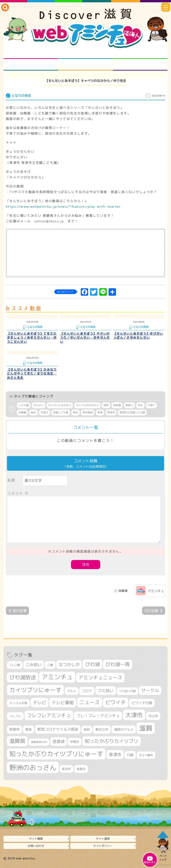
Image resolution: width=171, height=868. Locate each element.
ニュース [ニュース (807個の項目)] (90, 702)
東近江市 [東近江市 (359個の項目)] (102, 729)
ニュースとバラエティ (140, 65)
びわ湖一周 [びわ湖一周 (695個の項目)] (118, 664)
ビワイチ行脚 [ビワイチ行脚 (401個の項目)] (142, 703)
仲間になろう (140, 53)
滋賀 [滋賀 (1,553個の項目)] (146, 728)
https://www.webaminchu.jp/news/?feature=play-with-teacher (63, 206)
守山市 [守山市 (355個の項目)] (153, 716)
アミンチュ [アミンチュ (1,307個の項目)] (57, 677)
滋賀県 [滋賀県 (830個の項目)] (17, 741)
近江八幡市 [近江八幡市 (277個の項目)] (146, 755)
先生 (140, 405)
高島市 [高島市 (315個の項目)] (81, 769)
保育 (106, 405)
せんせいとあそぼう (60, 405)
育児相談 (88, 412)
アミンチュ (156, 591)
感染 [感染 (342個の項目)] (29, 729)
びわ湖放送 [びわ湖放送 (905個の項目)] (23, 677)
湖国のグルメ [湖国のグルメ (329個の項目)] (124, 729)
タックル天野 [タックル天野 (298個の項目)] (18, 703)
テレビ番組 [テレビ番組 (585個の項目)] (63, 702)
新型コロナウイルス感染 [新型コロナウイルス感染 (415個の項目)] (58, 729)
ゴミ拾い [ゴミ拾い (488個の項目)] (106, 691)
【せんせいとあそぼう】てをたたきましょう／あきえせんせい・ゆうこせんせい (32, 338)
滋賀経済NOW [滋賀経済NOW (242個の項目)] (39, 742)
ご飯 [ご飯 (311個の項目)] (50, 665)
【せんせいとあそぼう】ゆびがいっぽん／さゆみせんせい (138, 336)
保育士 (129, 405)
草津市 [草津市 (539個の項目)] (115, 755)
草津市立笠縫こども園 (132, 412)
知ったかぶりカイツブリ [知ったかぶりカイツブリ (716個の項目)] (111, 741)
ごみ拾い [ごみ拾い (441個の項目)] (34, 665)
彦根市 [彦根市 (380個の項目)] (15, 729)
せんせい (39, 405)
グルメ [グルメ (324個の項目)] (72, 691)
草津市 (111, 412)
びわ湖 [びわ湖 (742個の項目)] (92, 664)
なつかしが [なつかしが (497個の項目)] (69, 665)
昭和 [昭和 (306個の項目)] (87, 729)
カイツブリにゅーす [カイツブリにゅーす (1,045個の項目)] (35, 690)
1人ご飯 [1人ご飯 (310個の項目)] (15, 665)
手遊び (44, 412)
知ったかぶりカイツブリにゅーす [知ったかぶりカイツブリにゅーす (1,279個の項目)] (56, 754)
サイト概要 (36, 839)
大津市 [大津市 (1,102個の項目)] (134, 715)
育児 (75, 412)
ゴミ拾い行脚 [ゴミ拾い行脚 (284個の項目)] (127, 691)
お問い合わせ (36, 846)
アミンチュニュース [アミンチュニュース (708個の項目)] (100, 677)
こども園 (24, 405)
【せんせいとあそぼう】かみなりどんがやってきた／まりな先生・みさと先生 (32, 374)
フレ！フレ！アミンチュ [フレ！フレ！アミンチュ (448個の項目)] (98, 716)
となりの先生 (85, 53)
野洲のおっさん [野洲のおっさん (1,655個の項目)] (33, 767)
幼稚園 (22, 412)
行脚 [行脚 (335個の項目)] (130, 755)
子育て (151, 405)
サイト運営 (103, 839)
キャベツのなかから (87, 405)
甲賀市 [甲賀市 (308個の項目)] (75, 742)
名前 (11, 480)
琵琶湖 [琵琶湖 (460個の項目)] (59, 741)
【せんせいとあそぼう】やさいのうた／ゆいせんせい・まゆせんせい (85, 338)
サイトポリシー (103, 846)
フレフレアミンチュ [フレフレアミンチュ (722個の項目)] (49, 715)
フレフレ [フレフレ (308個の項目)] (15, 716)
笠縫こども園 (61, 412)
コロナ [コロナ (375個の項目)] (87, 691)
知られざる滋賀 (31, 53)
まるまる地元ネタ (31, 65)
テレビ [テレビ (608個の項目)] (40, 702)
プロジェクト (85, 65)
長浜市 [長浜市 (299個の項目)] (66, 769)
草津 (100, 412)
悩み (33, 412)
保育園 (117, 405)
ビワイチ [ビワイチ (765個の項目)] (116, 702)
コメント (18, 493)
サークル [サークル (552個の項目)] (150, 690)
